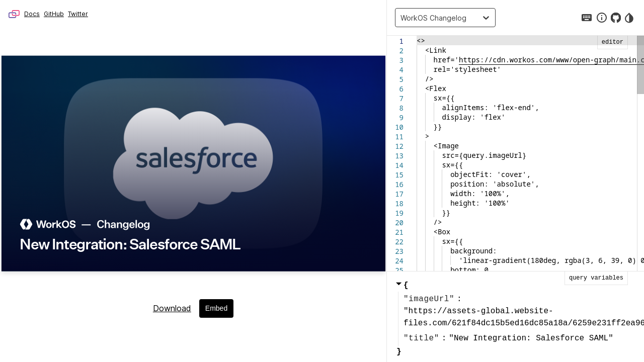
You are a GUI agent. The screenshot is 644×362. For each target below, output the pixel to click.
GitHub (54, 14)
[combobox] (403, 18)
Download (172, 308)
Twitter (78, 14)
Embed (216, 308)
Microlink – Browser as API (14, 14)
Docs (32, 14)
